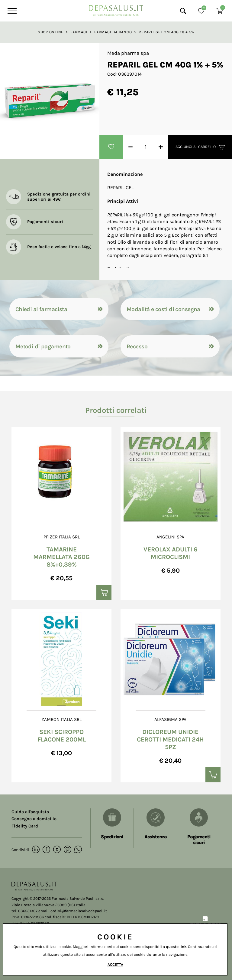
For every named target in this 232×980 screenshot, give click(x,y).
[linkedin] (36, 850)
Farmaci (79, 32)
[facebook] (46, 850)
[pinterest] (68, 850)
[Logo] (116, 9)
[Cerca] (183, 11)
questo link (176, 947)
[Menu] (11, 11)
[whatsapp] (78, 850)
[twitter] (57, 850)
